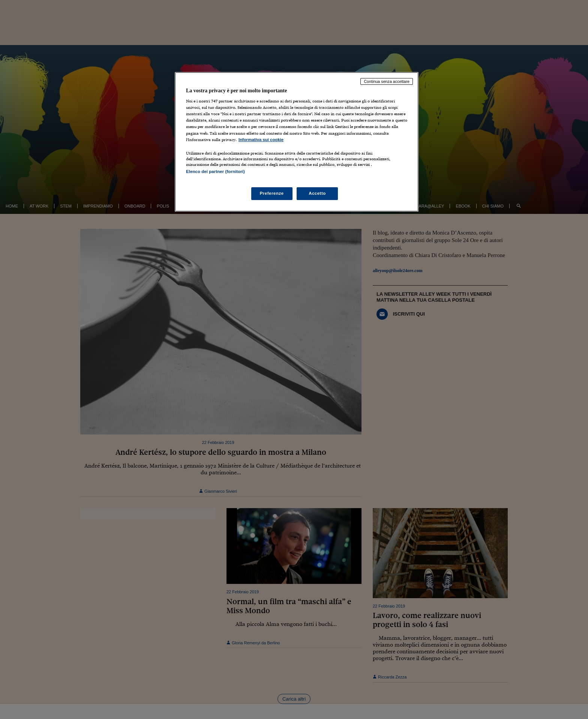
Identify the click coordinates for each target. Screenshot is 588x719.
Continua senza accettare (387, 81)
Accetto (317, 193)
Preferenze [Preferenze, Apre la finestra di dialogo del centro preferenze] (272, 193)
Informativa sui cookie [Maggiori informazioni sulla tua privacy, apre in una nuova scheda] (261, 140)
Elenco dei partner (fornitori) (215, 171)
